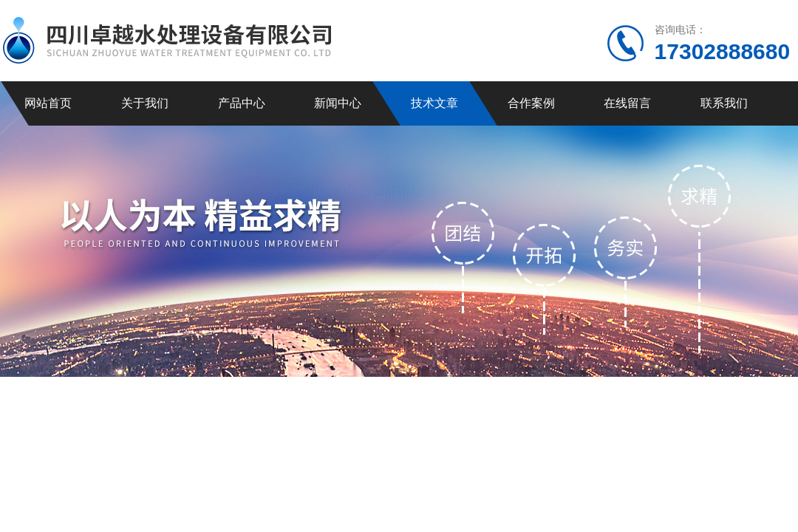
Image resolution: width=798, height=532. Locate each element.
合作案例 (531, 103)
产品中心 (242, 103)
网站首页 (48, 103)
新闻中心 (338, 103)
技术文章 (434, 103)
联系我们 (724, 103)
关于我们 (145, 103)
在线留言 (627, 103)
